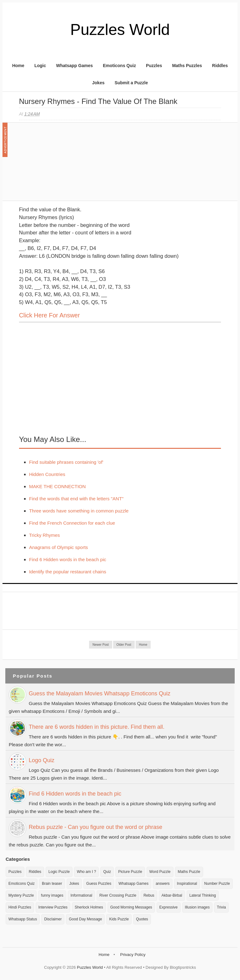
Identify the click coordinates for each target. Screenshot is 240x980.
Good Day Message (85, 919)
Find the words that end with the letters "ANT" (76, 499)
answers (163, 884)
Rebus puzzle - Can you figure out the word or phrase (95, 827)
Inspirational (187, 884)
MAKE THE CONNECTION (57, 486)
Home (18, 66)
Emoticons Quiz (119, 66)
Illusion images (197, 907)
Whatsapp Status (23, 919)
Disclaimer (53, 919)
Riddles (220, 66)
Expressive (169, 907)
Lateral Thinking (203, 895)
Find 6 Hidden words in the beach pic (68, 559)
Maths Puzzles (187, 66)
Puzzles (154, 66)
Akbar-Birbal (172, 895)
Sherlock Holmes (89, 907)
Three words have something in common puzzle (79, 511)
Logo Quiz (42, 760)
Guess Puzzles (99, 884)
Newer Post (101, 645)
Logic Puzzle (59, 872)
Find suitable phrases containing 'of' (66, 462)
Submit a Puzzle (131, 83)
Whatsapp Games (74, 66)
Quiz (107, 872)
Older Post (124, 645)
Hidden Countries (47, 474)
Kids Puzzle (119, 919)
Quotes (142, 919)
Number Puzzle (217, 884)
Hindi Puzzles (20, 907)
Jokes (98, 83)
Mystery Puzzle (21, 895)
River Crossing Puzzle (118, 895)
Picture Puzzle (130, 872)
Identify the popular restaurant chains (68, 572)
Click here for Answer (50, 315)
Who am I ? (86, 872)
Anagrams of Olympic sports (58, 547)
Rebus (149, 895)
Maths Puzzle (189, 872)
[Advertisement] (66, 165)
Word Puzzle (160, 872)
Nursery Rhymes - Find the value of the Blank (98, 101)
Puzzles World (120, 30)
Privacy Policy (133, 955)
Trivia (221, 907)
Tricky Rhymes (45, 535)
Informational (81, 895)
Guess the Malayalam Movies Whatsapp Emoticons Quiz (100, 693)
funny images (52, 895)
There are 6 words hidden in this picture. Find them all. (97, 727)
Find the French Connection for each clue (72, 523)
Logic (40, 66)
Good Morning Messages (131, 907)
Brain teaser (52, 884)
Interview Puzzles (53, 907)
